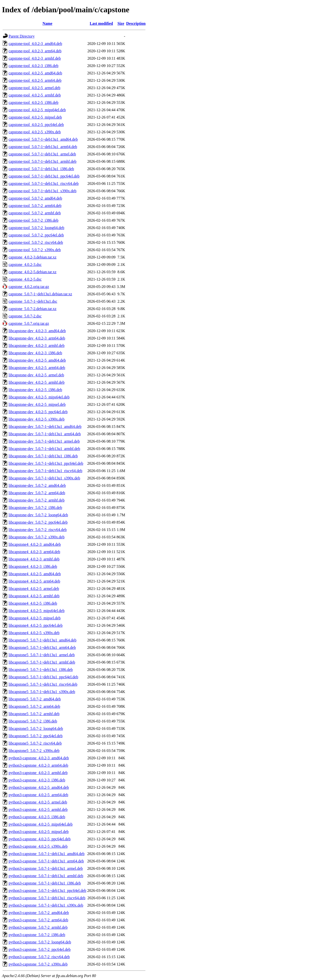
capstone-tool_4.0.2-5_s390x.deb (35, 132)
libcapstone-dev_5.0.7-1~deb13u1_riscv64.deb (46, 471)
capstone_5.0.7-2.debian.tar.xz (33, 309)
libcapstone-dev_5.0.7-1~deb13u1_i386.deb (43, 456)
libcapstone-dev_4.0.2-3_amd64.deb (37, 331)
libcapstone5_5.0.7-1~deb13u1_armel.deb (42, 655)
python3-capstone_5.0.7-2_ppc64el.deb (40, 949)
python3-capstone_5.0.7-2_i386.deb (37, 935)
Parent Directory (22, 36)
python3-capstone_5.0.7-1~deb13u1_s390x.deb (46, 905)
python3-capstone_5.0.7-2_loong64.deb (40, 942)
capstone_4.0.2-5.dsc (25, 279)
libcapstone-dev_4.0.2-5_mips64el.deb (39, 397)
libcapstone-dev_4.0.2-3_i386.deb (35, 353)
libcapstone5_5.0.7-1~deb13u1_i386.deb (41, 670)
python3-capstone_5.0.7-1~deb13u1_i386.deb (45, 883)
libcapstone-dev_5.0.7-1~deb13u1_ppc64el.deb (46, 463)
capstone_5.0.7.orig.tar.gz (29, 323)
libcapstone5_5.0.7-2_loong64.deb (36, 728)
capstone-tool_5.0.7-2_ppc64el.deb (36, 235)
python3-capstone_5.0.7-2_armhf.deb (38, 927)
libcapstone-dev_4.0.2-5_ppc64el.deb (38, 412)
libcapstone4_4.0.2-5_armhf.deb (34, 596)
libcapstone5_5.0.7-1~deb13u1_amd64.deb (43, 640)
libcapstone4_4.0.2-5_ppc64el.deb (36, 625)
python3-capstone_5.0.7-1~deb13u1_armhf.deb (46, 876)
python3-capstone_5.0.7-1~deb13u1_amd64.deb (46, 854)
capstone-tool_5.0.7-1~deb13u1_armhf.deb (43, 161)
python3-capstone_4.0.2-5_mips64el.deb (41, 824)
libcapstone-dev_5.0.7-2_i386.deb (35, 508)
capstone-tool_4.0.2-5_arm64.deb (35, 80)
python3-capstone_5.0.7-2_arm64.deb (38, 920)
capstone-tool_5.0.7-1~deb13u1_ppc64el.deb (44, 176)
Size (121, 23)
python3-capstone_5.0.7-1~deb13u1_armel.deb (46, 868)
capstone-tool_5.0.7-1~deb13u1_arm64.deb (43, 147)
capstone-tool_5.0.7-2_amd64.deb (35, 198)
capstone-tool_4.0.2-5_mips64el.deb (37, 110)
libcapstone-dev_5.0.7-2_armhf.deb (37, 500)
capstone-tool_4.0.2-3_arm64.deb (35, 51)
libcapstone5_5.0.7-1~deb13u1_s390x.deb (42, 692)
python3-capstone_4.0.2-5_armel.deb (38, 802)
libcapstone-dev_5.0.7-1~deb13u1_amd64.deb (45, 427)
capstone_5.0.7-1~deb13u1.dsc (33, 301)
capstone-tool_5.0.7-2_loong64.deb (36, 228)
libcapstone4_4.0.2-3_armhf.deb (34, 559)
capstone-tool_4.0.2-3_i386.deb (33, 66)
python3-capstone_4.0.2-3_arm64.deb (38, 765)
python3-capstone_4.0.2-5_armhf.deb (38, 810)
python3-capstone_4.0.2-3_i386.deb (37, 780)
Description (136, 23)
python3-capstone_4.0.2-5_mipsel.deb (39, 832)
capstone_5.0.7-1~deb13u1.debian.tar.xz (40, 294)
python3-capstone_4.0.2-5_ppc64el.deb (40, 839)
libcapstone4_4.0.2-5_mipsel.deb (35, 618)
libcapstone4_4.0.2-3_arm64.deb (34, 552)
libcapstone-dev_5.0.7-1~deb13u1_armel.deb (44, 441)
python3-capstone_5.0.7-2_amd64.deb (39, 913)
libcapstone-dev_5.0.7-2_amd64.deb (37, 485)
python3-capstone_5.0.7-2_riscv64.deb (39, 957)
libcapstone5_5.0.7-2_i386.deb (33, 721)
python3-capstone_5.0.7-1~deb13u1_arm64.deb (46, 861)
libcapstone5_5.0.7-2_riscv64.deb (35, 743)
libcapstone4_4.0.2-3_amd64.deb (35, 544)
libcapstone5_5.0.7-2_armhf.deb (34, 714)
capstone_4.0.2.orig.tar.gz (29, 287)
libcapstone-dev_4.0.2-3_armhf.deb (37, 346)
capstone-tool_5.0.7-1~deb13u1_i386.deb (41, 169)
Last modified (101, 23)
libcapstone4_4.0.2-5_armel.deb (34, 589)
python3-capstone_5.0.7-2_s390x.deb (38, 964)
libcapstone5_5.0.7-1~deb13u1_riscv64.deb (43, 684)
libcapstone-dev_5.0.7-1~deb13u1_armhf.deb (44, 449)
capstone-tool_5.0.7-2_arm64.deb (35, 206)
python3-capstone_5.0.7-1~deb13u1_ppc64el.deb (47, 891)
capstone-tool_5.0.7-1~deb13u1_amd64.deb (43, 139)
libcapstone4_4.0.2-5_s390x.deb (34, 633)
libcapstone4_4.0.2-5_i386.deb (33, 603)
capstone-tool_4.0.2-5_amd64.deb (35, 73)
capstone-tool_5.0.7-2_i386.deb (33, 220)
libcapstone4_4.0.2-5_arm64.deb (34, 581)
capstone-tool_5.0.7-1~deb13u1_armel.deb (42, 154)
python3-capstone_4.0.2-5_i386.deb (37, 817)
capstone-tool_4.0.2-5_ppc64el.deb (36, 125)
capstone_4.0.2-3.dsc (25, 265)
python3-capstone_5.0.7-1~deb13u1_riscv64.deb (47, 898)
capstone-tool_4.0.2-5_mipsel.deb (35, 117)
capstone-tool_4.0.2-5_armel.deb (34, 88)
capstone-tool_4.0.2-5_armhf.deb (35, 95)
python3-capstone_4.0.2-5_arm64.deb (38, 795)
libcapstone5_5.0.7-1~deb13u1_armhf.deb (42, 662)
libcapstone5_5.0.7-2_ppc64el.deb (36, 736)
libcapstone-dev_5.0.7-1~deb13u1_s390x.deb (44, 478)
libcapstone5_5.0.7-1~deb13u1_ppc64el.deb (43, 677)
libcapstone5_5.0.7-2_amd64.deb (35, 699)
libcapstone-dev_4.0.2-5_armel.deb (36, 375)
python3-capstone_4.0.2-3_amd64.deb (39, 758)
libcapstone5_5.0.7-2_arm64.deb (34, 706)
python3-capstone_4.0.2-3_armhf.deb (38, 773)
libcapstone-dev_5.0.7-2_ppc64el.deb (38, 522)
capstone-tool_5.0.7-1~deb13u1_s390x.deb (43, 191)
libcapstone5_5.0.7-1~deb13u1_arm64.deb (42, 647)
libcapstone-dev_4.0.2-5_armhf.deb (37, 382)
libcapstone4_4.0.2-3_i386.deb (33, 566)
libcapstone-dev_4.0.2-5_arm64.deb (37, 368)
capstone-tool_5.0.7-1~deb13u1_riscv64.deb (44, 184)
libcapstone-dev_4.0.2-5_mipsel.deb (37, 404)
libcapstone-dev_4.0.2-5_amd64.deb (37, 360)
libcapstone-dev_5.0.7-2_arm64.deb (37, 493)
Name (47, 23)
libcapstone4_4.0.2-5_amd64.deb (35, 574)
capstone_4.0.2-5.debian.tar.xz (33, 272)
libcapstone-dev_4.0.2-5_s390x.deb (37, 419)
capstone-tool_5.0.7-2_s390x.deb (35, 250)
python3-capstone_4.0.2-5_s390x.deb (38, 846)
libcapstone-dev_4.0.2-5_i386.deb (35, 390)
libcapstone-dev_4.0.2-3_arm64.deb (37, 338)
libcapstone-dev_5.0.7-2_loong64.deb (38, 515)
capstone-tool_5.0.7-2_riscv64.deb (36, 242)
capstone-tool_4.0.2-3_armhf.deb (35, 58)
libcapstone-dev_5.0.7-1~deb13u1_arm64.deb (45, 434)
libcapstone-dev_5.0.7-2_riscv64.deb (38, 530)
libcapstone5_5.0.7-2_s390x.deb (34, 751)
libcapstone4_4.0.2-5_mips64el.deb (37, 611)
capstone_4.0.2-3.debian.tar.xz (33, 257)
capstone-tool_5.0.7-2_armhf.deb (35, 213)
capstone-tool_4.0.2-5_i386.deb (33, 102)
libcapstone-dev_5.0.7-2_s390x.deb (37, 537)
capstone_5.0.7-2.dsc (25, 316)
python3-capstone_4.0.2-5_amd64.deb (39, 787)
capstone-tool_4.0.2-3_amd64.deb (35, 44)
